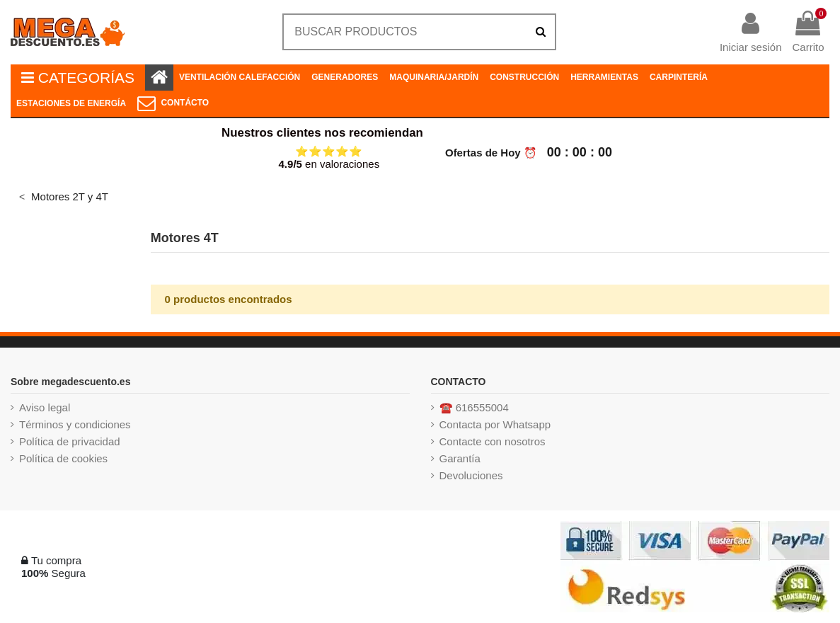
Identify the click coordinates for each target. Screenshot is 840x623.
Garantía (460, 458)
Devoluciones (471, 475)
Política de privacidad (70, 441)
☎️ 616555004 (474, 407)
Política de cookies (63, 458)
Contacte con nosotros (493, 441)
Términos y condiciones (75, 424)
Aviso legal (45, 407)
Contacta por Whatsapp (495, 424)
